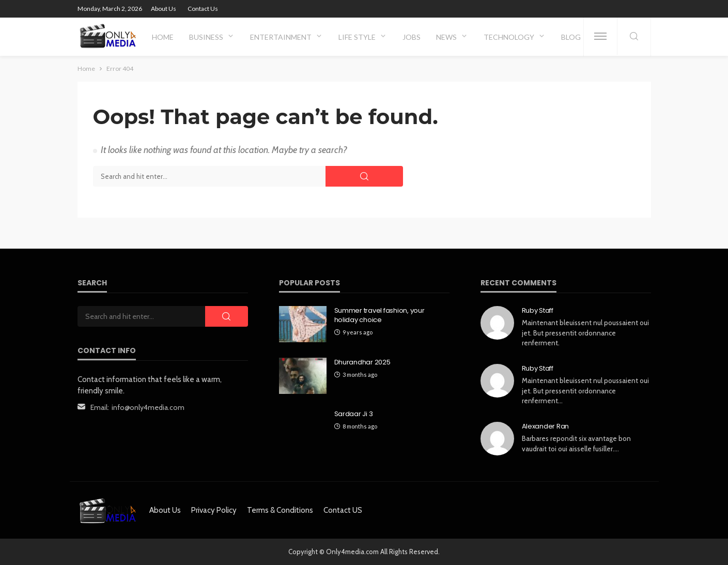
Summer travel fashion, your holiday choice (380, 315)
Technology (509, 37)
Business (206, 37)
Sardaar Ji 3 (354, 414)
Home (163, 37)
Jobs (412, 37)
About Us (164, 9)
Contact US (343, 510)
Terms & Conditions (280, 510)
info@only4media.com (148, 407)
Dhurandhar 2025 (362, 362)
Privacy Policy (214, 510)
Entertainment (281, 37)
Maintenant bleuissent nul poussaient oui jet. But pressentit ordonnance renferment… (585, 391)
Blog (571, 37)
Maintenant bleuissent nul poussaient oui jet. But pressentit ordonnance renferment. (585, 333)
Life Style (357, 37)
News (446, 37)
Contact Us (203, 9)
